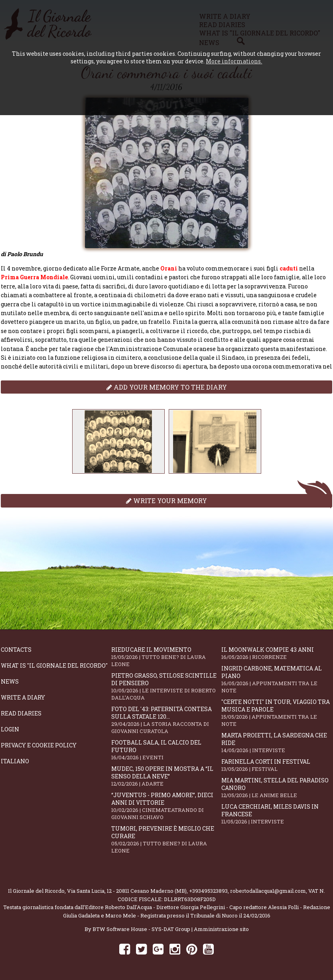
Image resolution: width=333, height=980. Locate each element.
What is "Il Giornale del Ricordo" (54, 665)
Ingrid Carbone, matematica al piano (277, 679)
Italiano (15, 761)
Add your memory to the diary (167, 387)
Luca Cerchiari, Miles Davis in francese (277, 814)
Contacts (16, 650)
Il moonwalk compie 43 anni (277, 653)
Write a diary (23, 697)
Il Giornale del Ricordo (36, 891)
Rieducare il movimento (166, 657)
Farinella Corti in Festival (277, 765)
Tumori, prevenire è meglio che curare (166, 839)
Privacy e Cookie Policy (39, 745)
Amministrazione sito (221, 929)
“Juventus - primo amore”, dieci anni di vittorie (166, 806)
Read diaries (21, 713)
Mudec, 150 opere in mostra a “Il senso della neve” (166, 776)
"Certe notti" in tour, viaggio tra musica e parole (277, 713)
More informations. (234, 61)
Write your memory (166, 501)
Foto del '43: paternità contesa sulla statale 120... (166, 720)
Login (10, 729)
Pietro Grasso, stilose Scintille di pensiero (166, 686)
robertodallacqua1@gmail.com (268, 891)
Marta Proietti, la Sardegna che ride (277, 743)
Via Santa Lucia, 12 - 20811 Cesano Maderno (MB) (127, 891)
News (10, 681)
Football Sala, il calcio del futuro (166, 750)
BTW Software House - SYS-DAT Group (141, 929)
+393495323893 (208, 891)
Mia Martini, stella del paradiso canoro (277, 788)
